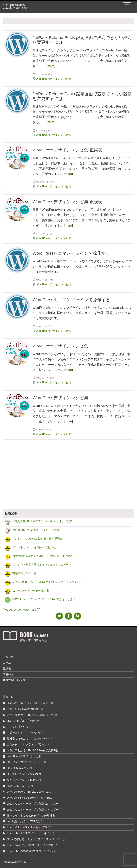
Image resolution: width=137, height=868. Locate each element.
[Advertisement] (68, 474)
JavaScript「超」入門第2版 (23, 721)
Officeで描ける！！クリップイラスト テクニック (36, 839)
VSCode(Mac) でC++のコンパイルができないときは (44, 599)
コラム (7, 663)
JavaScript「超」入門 (20, 786)
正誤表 (7, 669)
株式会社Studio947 (15, 680)
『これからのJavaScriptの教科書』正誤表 (37, 539)
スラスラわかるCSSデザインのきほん (30, 798)
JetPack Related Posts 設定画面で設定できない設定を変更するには (82, 40)
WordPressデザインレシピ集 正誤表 (67, 150)
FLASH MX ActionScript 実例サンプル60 (31, 851)
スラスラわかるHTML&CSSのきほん (29, 792)
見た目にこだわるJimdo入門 (24, 780)
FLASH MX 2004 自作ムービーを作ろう (31, 833)
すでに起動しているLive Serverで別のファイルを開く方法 (47, 582)
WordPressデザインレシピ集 (53, 78)
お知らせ (8, 657)
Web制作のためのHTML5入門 (25, 821)
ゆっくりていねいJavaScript (24, 774)
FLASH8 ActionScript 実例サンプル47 (29, 827)
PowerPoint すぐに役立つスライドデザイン (33, 845)
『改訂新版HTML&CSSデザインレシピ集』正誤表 (42, 521)
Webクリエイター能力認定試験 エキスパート (34, 804)
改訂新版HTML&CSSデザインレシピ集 (36, 530)
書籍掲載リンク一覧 (24, 573)
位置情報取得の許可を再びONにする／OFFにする (43, 556)
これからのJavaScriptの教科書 (31, 591)
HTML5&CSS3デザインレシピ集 (26, 762)
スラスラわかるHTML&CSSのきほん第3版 (32, 715)
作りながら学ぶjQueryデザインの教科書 (31, 816)
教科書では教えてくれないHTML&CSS (30, 738)
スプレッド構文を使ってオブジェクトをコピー (41, 565)
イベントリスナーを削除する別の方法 (35, 547)
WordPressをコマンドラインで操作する (71, 253)
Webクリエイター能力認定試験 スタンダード (34, 810)
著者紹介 (8, 674)
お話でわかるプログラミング (24, 733)
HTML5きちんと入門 (19, 768)
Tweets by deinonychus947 (21, 609)
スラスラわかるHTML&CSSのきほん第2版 (32, 750)
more (51, 66)
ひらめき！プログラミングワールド (28, 744)
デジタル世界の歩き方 (20, 727)
